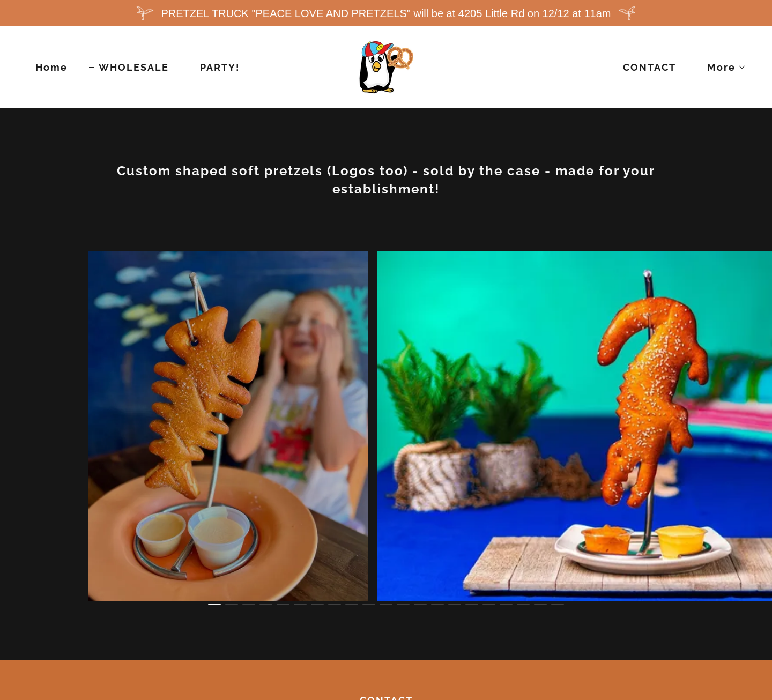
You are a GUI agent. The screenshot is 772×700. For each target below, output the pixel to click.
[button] (722, 68)
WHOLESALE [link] (134, 67)
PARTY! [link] (220, 67)
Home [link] (51, 67)
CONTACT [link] (649, 67)
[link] (386, 66)
